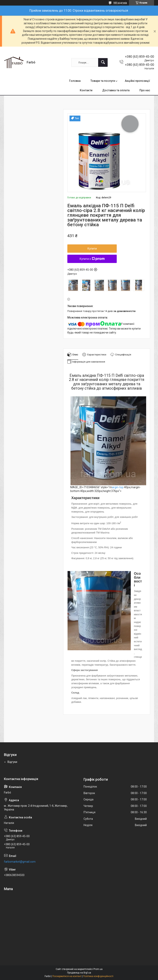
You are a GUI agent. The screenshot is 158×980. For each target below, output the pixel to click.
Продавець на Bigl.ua (79, 973)
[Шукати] (103, 62)
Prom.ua (98, 969)
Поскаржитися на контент (67, 976)
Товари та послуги (103, 81)
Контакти (86, 90)
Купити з (92, 259)
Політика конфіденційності (98, 976)
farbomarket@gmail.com (20, 862)
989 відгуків (120, 3)
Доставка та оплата (116, 90)
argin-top (118, 487)
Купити (92, 249)
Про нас (145, 90)
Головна (75, 81)
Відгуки (12, 762)
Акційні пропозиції (137, 81)
